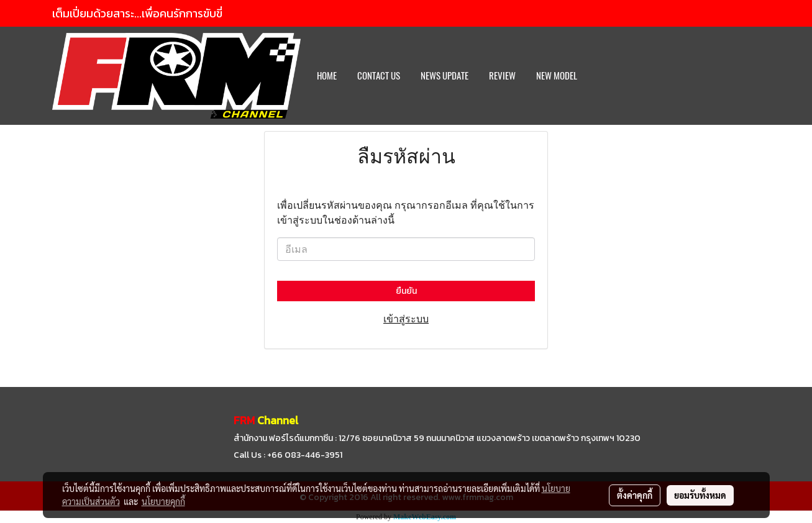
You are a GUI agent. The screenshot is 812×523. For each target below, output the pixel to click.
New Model (557, 76)
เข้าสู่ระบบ (406, 319)
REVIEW (502, 76)
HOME (327, 76)
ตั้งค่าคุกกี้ (635, 495)
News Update (445, 76)
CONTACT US (379, 76)
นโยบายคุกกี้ (163, 501)
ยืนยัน (406, 291)
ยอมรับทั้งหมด (700, 495)
